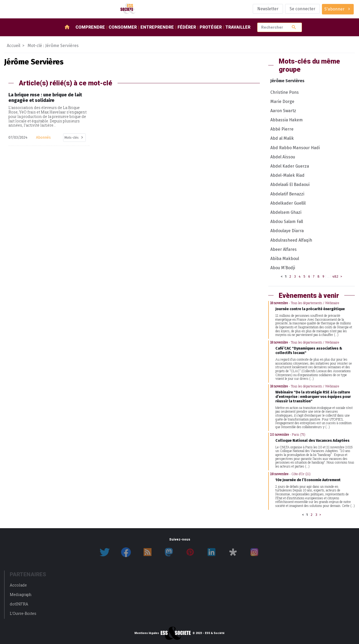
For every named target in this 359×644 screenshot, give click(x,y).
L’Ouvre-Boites (23, 613)
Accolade (18, 585)
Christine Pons (285, 92)
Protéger (211, 27)
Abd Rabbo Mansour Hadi (295, 148)
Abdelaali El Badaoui (290, 185)
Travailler (238, 27)
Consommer (123, 27)
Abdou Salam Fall (287, 222)
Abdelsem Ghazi (286, 212)
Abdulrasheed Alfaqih (291, 240)
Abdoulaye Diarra (287, 231)
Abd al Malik (282, 138)
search (294, 27)
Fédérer (187, 27)
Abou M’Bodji (283, 268)
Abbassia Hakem (287, 120)
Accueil (14, 46)
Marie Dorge (282, 102)
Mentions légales (147, 633)
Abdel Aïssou (283, 157)
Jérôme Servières (287, 81)
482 (335, 276)
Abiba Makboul (285, 259)
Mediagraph (21, 594)
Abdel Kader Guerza (290, 166)
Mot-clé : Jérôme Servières (53, 46)
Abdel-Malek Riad (287, 175)
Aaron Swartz (283, 111)
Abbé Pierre (282, 129)
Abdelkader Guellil (288, 203)
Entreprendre (157, 27)
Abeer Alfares (284, 249)
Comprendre (90, 27)
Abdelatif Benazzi (287, 194)
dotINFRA (19, 604)
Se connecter (302, 9)
